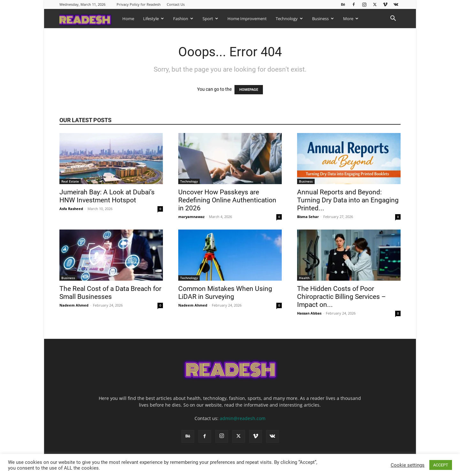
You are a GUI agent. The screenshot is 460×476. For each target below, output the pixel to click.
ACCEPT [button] (441, 465)
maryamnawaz (191, 217)
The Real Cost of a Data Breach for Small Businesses (110, 293)
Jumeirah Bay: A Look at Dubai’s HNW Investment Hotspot (107, 196)
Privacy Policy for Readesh (139, 4)
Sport (210, 19)
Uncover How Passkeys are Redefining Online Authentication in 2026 (227, 200)
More (351, 19)
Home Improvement (247, 19)
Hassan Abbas (309, 313)
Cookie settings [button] (408, 465)
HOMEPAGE (249, 90)
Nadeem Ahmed (74, 305)
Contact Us (176, 4)
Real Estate (70, 181)
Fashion (183, 19)
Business (323, 19)
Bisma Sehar (308, 217)
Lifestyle (153, 19)
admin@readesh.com (243, 418)
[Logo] (89, 18)
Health (304, 278)
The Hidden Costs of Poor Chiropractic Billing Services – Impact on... (341, 297)
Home (128, 19)
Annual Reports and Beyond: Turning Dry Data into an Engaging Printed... (348, 200)
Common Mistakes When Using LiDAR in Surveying (225, 293)
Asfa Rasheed (71, 209)
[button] (393, 19)
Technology (289, 19)
